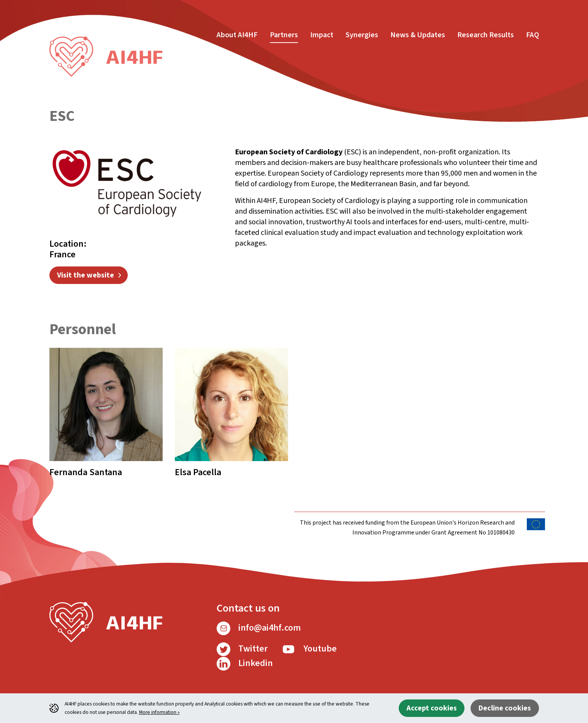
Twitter (242, 649)
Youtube (309, 649)
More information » (159, 712)
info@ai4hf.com (259, 628)
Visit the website (86, 275)
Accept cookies (432, 708)
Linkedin (245, 663)
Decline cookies (505, 708)
